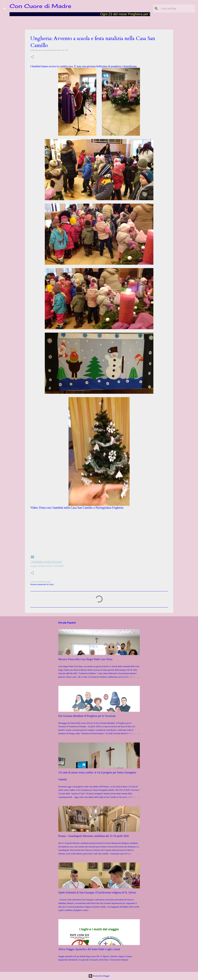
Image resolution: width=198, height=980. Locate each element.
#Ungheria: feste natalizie (46, 562)
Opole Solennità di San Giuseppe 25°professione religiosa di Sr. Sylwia (97, 892)
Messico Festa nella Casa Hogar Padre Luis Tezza (85, 659)
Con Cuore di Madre (40, 6)
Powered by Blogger (99, 976)
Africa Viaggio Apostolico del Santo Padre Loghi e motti (89, 949)
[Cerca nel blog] (177, 8)
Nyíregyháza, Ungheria (51, 566)
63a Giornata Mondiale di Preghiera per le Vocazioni (87, 716)
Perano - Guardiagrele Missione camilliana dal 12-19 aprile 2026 (94, 836)
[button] (32, 57)
